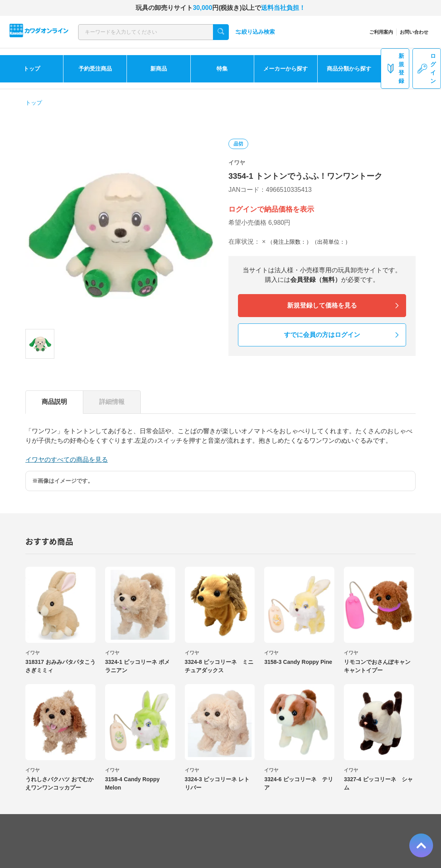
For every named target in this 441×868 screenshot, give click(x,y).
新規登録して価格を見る (322, 305)
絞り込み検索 (255, 32)
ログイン (427, 68)
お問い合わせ (414, 32)
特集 (222, 69)
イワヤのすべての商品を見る (67, 460)
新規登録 (395, 68)
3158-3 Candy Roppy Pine (298, 662)
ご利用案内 (381, 32)
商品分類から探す (349, 69)
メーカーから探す (286, 69)
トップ (32, 69)
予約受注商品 (95, 69)
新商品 (159, 69)
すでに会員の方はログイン (322, 335)
